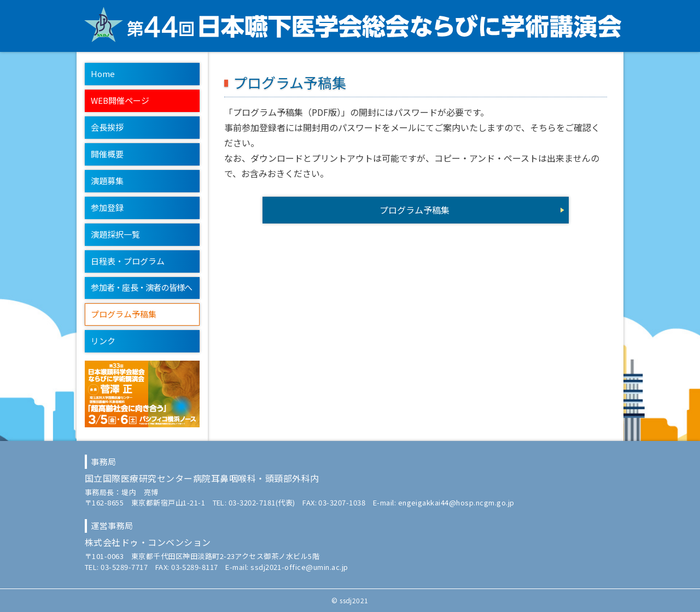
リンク (103, 341)
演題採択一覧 (115, 234)
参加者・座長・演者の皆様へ (141, 287)
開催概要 (107, 154)
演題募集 (107, 181)
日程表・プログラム (128, 261)
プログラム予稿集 (124, 314)
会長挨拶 (107, 127)
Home (103, 73)
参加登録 (107, 207)
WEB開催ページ (120, 100)
